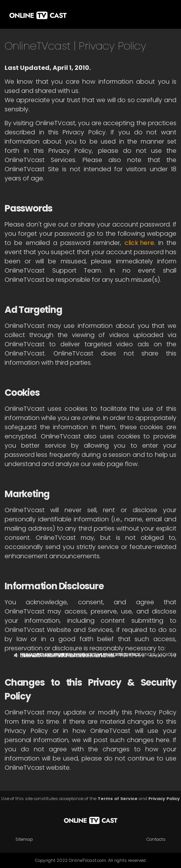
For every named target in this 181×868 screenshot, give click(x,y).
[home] (38, 14)
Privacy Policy (164, 799)
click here (139, 243)
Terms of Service (118, 799)
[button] (164, 15)
